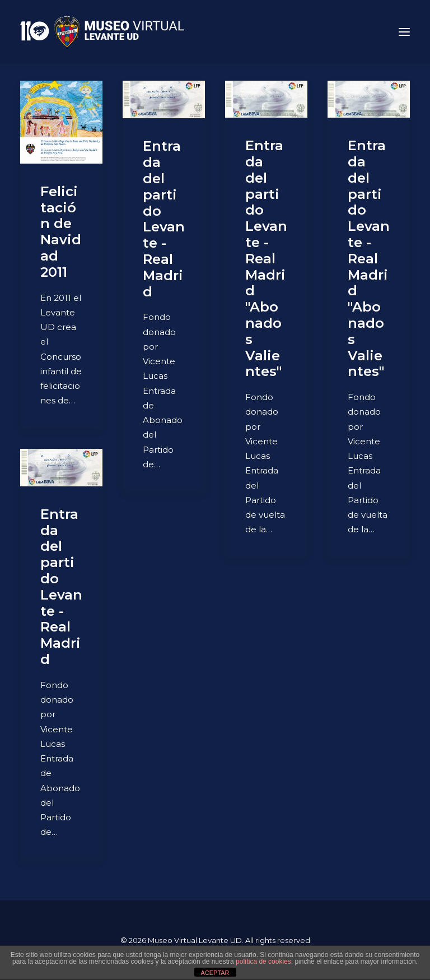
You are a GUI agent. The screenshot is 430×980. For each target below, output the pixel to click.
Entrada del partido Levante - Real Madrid (164, 219)
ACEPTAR (215, 973)
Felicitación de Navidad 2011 (61, 232)
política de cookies (263, 962)
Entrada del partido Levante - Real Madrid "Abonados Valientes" (266, 258)
